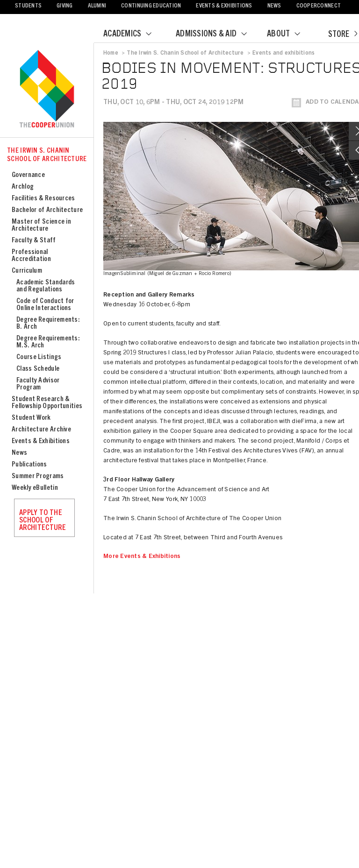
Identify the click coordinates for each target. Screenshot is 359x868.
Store (343, 35)
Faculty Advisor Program (38, 384)
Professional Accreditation (31, 256)
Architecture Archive (41, 430)
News (274, 6)
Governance (28, 175)
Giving (65, 6)
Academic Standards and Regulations (46, 286)
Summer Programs (38, 476)
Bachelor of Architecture (47, 210)
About (289, 35)
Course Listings (39, 357)
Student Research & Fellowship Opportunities (47, 403)
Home (111, 53)
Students (28, 6)
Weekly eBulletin (35, 488)
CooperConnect (319, 6)
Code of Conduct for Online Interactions (45, 305)
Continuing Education (151, 6)
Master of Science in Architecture (41, 226)
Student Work (31, 418)
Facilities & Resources (43, 199)
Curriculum (27, 271)
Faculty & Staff (34, 241)
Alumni (97, 6)
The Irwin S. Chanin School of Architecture (47, 155)
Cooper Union (47, 90)
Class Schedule (38, 369)
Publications (29, 465)
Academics (133, 35)
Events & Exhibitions (224, 6)
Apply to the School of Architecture (43, 521)
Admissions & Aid (217, 35)
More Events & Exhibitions (142, 557)
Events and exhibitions (284, 53)
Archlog (23, 187)
